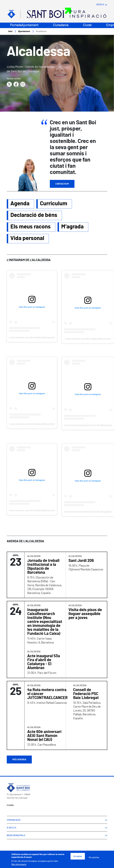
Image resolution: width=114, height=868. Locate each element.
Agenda (20, 204)
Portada (16, 25)
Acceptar (78, 856)
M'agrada (72, 227)
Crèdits (10, 805)
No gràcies (94, 857)
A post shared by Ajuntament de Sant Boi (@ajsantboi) (88, 425)
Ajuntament (30, 25)
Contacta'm (62, 184)
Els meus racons (31, 227)
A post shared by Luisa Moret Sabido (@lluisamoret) (32, 338)
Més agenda (19, 760)
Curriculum (54, 204)
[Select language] (96, 5)
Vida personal (27, 238)
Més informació (19, 864)
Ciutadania (61, 25)
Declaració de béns (34, 215)
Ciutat (87, 25)
